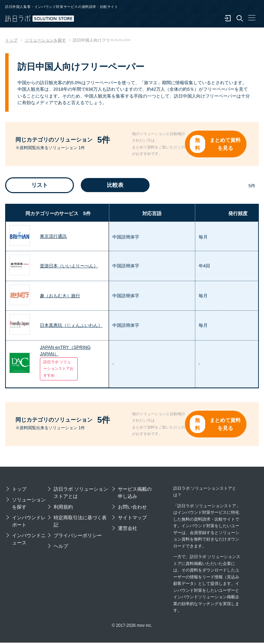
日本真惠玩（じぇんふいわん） (71, 326)
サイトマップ (132, 519)
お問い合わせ (132, 508)
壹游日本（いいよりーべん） (69, 267)
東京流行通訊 (53, 237)
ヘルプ (61, 547)
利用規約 (63, 508)
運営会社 (128, 530)
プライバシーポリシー (78, 537)
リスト (40, 186)
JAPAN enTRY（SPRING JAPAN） (65, 351)
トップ (19, 490)
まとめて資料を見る (227, 144)
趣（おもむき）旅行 (60, 296)
